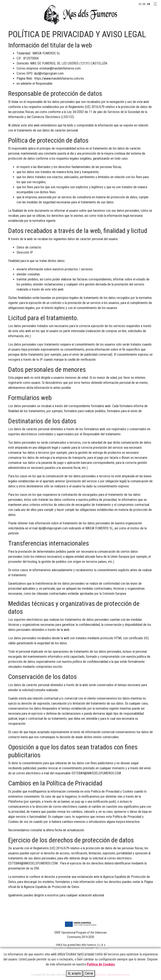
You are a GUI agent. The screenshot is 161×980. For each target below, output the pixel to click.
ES (140, 4)
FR (148, 4)
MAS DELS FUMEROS (80, 15)
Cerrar (89, 973)
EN (144, 4)
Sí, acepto (74, 973)
